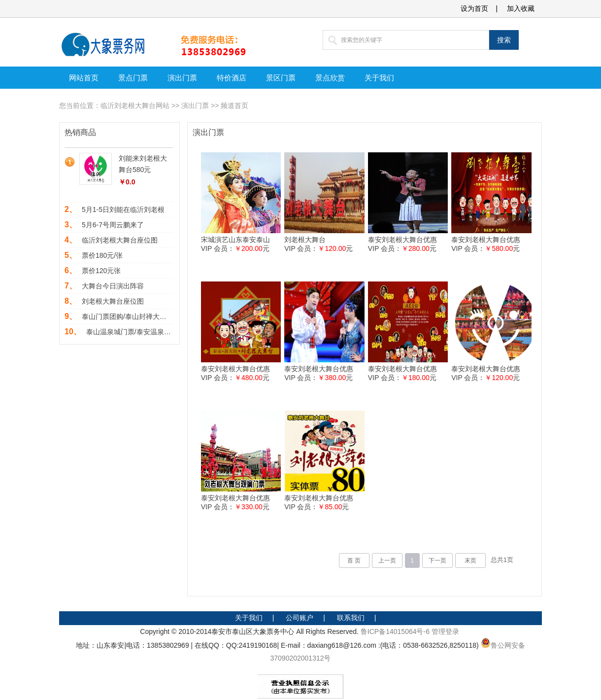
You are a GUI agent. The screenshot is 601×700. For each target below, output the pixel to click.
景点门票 (133, 78)
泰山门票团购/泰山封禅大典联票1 (133, 316)
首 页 (354, 560)
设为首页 (474, 8)
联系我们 (351, 618)
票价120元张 (101, 271)
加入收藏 (521, 8)
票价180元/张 (102, 255)
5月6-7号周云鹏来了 (113, 225)
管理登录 (445, 631)
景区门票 (281, 78)
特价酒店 (232, 78)
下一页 (437, 560)
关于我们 (379, 78)
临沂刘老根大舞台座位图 (120, 240)
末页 (470, 560)
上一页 (387, 560)
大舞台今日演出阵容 (113, 286)
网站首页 (84, 78)
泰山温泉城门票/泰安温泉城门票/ (136, 332)
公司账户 (300, 618)
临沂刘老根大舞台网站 (135, 105)
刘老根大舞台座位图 (113, 301)
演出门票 (182, 78)
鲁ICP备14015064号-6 (395, 631)
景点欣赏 (330, 78)
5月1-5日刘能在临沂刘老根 (123, 210)
